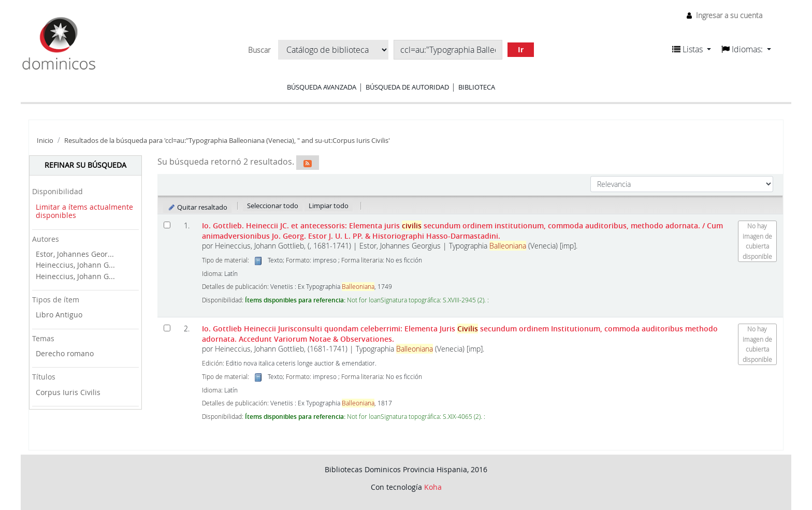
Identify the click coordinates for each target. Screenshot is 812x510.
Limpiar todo (329, 206)
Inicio (45, 141)
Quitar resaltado (198, 207)
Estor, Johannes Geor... (75, 254)
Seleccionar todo (273, 206)
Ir (521, 49)
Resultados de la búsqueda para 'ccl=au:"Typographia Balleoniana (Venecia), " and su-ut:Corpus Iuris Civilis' (227, 141)
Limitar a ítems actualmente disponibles (84, 211)
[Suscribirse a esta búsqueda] (308, 163)
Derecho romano (65, 353)
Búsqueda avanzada (322, 87)
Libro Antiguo (59, 315)
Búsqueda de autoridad (407, 87)
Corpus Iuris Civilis (68, 392)
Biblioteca (477, 87)
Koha (433, 487)
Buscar (259, 50)
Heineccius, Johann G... (75, 265)
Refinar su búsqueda (85, 165)
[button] (692, 49)
